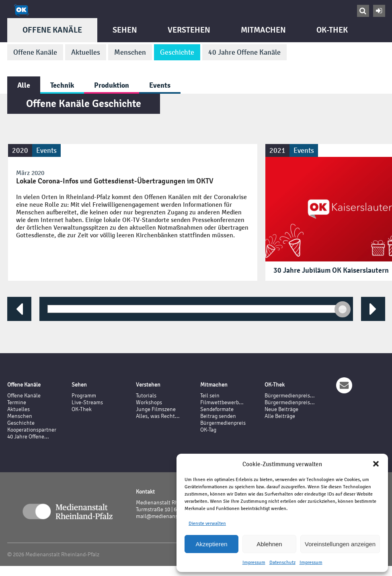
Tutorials (146, 396)
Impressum (254, 562)
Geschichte (177, 52)
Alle (24, 85)
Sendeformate (217, 409)
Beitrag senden (218, 416)
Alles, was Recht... (158, 416)
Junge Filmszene (156, 409)
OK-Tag (208, 430)
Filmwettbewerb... (222, 402)
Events (160, 85)
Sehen (125, 30)
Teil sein (210, 396)
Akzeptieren (211, 544)
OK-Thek (332, 30)
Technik (62, 85)
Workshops (149, 402)
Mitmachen (263, 30)
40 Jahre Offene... (28, 437)
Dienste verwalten (207, 523)
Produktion (112, 85)
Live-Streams (87, 402)
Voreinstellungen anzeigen (340, 544)
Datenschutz (282, 562)
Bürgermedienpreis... (290, 396)
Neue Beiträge (281, 409)
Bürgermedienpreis (223, 423)
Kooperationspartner (32, 430)
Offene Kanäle (52, 30)
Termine (17, 402)
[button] (376, 464)
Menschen (130, 52)
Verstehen (189, 30)
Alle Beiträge (280, 416)
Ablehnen (269, 544)
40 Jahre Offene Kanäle (244, 52)
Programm (84, 396)
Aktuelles (86, 52)
